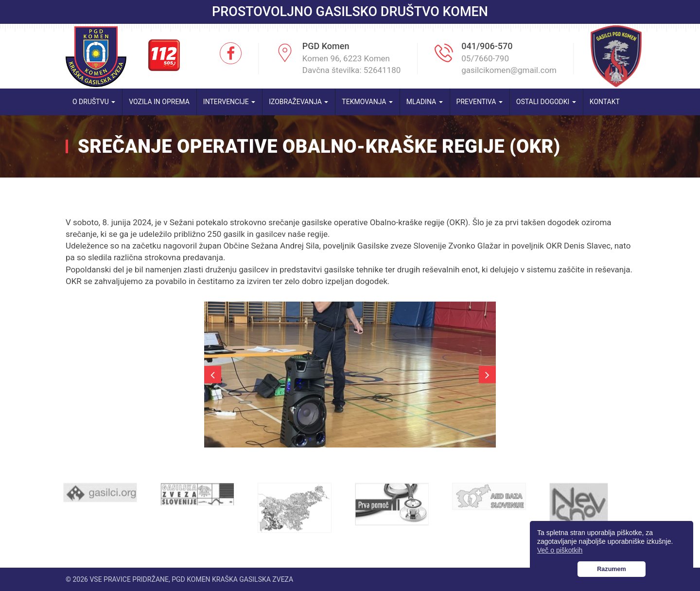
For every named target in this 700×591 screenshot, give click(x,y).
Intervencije (229, 102)
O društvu (94, 102)
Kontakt (605, 102)
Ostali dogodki (546, 102)
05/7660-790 (485, 58)
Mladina (425, 102)
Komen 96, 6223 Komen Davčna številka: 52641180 (352, 64)
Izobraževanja (298, 102)
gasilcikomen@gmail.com (509, 70)
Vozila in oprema (159, 102)
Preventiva (480, 102)
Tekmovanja (367, 102)
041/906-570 (487, 46)
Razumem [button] (612, 569)
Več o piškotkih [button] (560, 550)
